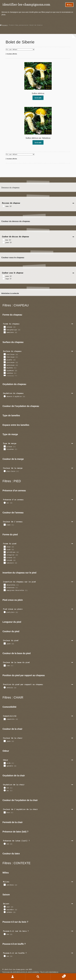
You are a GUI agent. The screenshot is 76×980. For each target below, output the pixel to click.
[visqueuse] (5, 376)
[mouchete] (5, 367)
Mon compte (13, 977)
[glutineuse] (5, 362)
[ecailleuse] (5, 354)
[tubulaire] (5, 563)
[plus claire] (5, 471)
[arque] (5, 547)
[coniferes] (5, 885)
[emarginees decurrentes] (5, 590)
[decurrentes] (5, 585)
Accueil (5, 25)
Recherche (38, 977)
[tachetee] (5, 373)
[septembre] (5, 909)
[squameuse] (5, 370)
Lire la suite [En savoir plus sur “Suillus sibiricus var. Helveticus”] (38, 142)
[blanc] (5, 525)
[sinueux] (5, 557)
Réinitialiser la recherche (10, 293)
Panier (58, 975)
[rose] (5, 665)
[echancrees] (5, 587)
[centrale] (5, 687)
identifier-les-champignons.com (26, 4)
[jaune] (3, 242)
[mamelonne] (5, 332)
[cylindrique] (5, 552)
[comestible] (5, 719)
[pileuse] (5, 446)
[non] (5, 788)
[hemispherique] (5, 329)
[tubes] (3, 206)
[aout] (5, 907)
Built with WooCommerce (50, 972)
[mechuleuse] (5, 365)
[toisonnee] (5, 449)
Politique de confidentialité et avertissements (21, 972)
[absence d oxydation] (5, 396)
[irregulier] (5, 555)
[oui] (5, 503)
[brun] (3, 240)
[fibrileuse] (5, 357)
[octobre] (5, 912)
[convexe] (5, 327)
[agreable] (5, 766)
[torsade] (5, 560)
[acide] (5, 763)
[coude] (5, 549)
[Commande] (20, 49)
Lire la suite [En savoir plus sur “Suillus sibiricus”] (38, 98)
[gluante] (5, 359)
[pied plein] (5, 612)
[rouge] (3, 278)
